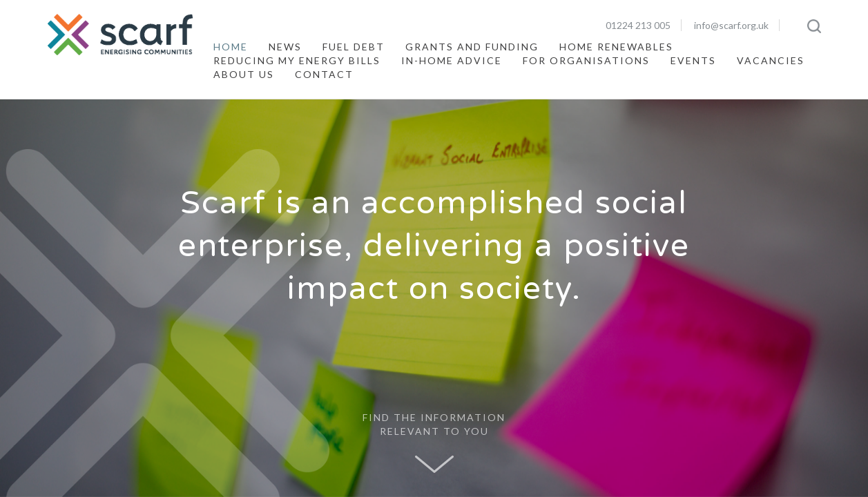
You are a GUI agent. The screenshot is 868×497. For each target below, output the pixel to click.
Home (231, 47)
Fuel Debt (354, 47)
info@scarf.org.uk (731, 25)
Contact (324, 74)
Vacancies (771, 60)
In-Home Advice (452, 60)
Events (693, 60)
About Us (244, 74)
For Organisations (586, 60)
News (285, 47)
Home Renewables (616, 47)
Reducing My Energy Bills (297, 60)
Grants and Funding (472, 47)
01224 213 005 (638, 25)
